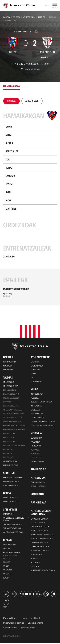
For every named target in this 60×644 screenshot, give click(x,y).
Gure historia (37, 437)
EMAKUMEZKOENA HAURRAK (14, 445)
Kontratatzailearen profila (42, 425)
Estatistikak (36, 453)
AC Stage (7, 574)
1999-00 (42, 17)
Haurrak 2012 (9, 433)
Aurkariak (35, 449)
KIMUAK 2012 (8, 449)
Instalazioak (36, 405)
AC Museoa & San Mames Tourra (14, 519)
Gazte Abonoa (37, 364)
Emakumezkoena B (11, 393)
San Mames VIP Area (12, 524)
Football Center (10, 556)
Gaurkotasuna (10, 360)
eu (47, 6)
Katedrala (8, 514)
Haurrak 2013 (9, 441)
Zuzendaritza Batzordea (41, 401)
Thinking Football (39, 543)
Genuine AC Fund (10, 461)
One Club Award (38, 482)
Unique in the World (39, 518)
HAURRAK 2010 (9, 437)
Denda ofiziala (9, 498)
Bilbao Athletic (10, 388)
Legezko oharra (35, 624)
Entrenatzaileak (38, 461)
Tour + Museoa (10, 485)
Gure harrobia (9, 545)
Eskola (6, 578)
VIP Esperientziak (10, 481)
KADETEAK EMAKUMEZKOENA (14, 429)
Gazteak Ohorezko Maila (14, 413)
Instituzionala (37, 393)
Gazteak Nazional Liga (13, 417)
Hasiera (6, 17)
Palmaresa (35, 441)
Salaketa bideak (29, 629)
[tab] (11, 101)
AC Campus (8, 570)
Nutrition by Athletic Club (42, 571)
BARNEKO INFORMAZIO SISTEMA (43, 421)
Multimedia (8, 364)
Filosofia (35, 397)
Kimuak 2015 (8, 457)
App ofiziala (39, 502)
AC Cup (6, 566)
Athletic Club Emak (11, 384)
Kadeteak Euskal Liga (12, 421)
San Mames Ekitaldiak (12, 528)
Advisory (7, 559)
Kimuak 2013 (8, 453)
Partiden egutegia (11, 465)
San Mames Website (39, 526)
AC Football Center (11, 553)
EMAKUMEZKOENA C (11, 405)
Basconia (7, 401)
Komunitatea (36, 380)
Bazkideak (35, 360)
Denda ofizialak (10, 502)
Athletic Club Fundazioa (41, 538)
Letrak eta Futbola (39, 547)
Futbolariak (36, 445)
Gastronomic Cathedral (13, 532)
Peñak (33, 372)
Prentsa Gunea (11, 619)
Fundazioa (38, 469)
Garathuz (7, 549)
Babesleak (35, 409)
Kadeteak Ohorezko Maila (14, 425)
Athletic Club (29, 17)
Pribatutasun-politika (14, 624)
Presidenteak (36, 457)
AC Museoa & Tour (39, 530)
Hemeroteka (8, 368)
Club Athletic (36, 368)
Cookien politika (30, 619)
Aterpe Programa (38, 486)
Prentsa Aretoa (38, 417)
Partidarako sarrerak (13, 477)
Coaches (7, 562)
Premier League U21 (11, 397)
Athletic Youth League (12, 409)
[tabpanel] (30, 202)
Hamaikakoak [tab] (12, 86)
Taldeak (17, 17)
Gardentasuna (37, 413)
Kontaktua (38, 494)
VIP (32, 376)
